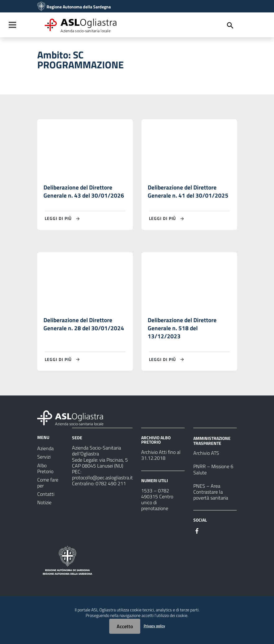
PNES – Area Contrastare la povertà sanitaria (211, 495)
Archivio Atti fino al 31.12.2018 (161, 458)
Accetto (125, 626)
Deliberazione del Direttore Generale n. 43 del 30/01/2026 (84, 192)
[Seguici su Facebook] (197, 534)
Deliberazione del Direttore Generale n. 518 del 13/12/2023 (183, 331)
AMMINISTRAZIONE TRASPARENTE (212, 444)
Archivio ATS (206, 456)
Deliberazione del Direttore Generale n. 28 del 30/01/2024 (84, 326)
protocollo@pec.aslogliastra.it (102, 481)
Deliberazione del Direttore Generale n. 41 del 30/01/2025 (188, 192)
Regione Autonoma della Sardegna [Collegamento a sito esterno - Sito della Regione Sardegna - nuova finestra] (79, 7)
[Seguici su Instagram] (208, 534)
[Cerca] (230, 25)
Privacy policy (154, 626)
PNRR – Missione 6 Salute (213, 473)
